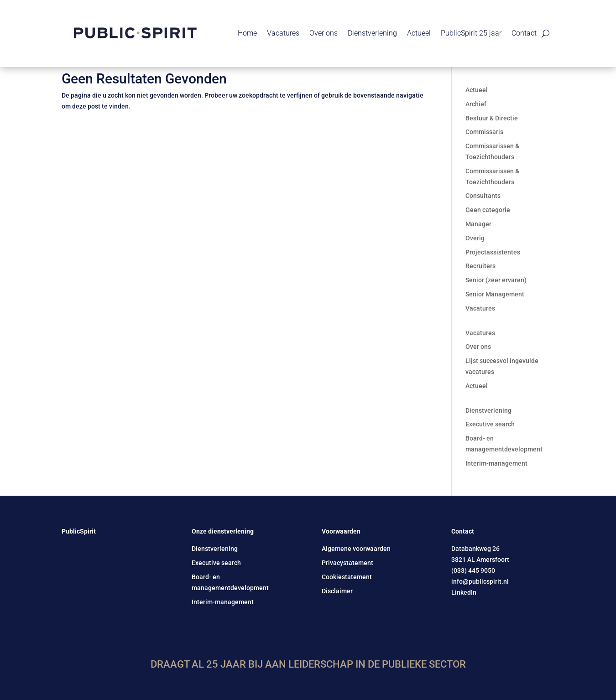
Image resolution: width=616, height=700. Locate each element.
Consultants (483, 196)
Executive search (490, 424)
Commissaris (484, 132)
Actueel (419, 33)
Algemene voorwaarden (356, 549)
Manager (478, 224)
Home (247, 33)
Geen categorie (488, 210)
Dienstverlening (372, 33)
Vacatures (283, 33)
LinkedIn (464, 592)
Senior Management (495, 294)
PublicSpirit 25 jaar (471, 33)
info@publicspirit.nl (480, 581)
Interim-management (496, 463)
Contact (524, 33)
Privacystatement (347, 563)
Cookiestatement (347, 577)
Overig (475, 238)
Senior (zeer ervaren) (496, 280)
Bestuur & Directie (492, 118)
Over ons (324, 33)
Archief (476, 104)
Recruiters (480, 266)
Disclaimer (337, 591)
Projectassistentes (493, 252)
